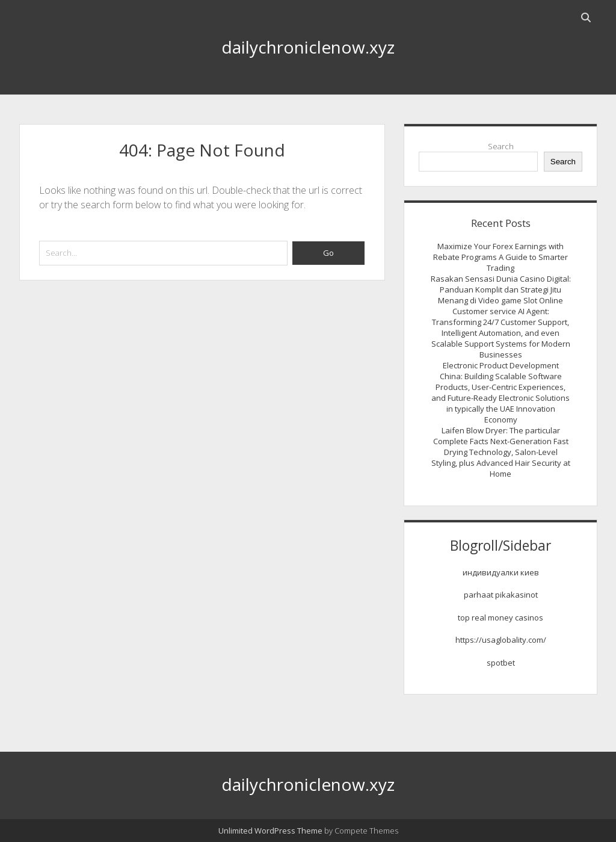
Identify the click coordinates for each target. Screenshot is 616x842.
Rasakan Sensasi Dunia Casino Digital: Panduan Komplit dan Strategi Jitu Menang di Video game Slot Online (501, 289)
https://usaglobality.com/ (501, 640)
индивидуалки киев (501, 572)
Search (501, 146)
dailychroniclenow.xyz (308, 47)
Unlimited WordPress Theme (270, 831)
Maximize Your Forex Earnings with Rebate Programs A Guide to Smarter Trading (500, 257)
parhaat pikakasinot (501, 595)
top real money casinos (500, 618)
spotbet (501, 663)
